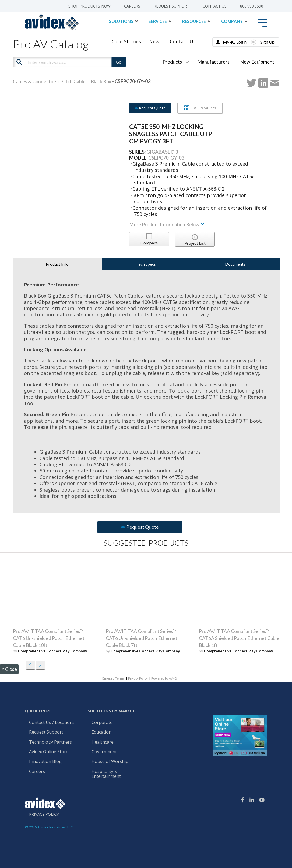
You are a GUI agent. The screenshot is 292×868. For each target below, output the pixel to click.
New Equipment (257, 62)
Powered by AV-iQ (164, 678)
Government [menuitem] (104, 752)
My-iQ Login (235, 42)
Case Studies (126, 41)
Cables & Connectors (35, 81)
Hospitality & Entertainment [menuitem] (107, 774)
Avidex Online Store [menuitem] (49, 752)
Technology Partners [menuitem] (50, 742)
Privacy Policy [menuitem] (44, 814)
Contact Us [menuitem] (215, 6)
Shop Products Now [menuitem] (89, 6)
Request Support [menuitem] (171, 6)
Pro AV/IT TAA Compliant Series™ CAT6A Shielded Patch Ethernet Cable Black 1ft (239, 638)
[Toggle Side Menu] (262, 22)
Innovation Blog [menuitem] (45, 762)
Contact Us (183, 41)
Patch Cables (74, 81)
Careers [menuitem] (132, 6)
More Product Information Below (167, 224)
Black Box (101, 81)
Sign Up (267, 42)
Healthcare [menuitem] (103, 742)
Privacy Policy (138, 678)
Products (175, 62)
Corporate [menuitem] (102, 723)
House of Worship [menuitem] (110, 762)
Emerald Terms (113, 678)
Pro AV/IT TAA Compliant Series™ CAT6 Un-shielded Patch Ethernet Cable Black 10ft (49, 638)
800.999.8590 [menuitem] (252, 6)
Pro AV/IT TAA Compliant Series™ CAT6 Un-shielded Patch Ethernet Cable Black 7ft (142, 638)
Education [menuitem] (101, 732)
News (155, 41)
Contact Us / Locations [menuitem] (52, 723)
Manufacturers (213, 62)
